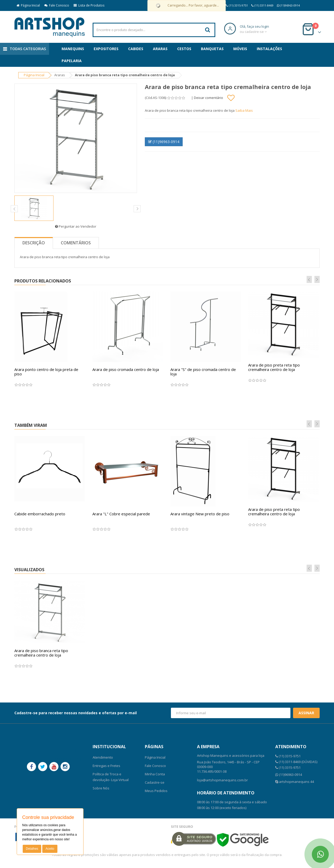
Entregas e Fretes (106, 766)
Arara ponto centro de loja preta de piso (46, 372)
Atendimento (103, 757)
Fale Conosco (57, 5)
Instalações (269, 49)
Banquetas (212, 49)
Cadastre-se (155, 782)
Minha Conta (155, 774)
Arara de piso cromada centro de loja (126, 369)
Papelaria (72, 61)
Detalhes (32, 849)
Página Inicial (28, 5)
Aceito (50, 849)
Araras (160, 49)
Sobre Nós (101, 788)
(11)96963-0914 (164, 142)
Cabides (136, 49)
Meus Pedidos (156, 791)
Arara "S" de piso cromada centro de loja (203, 372)
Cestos (184, 49)
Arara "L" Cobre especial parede (121, 514)
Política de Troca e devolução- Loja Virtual (111, 777)
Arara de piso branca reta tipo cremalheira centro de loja (41, 653)
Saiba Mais (244, 110)
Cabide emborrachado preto (40, 514)
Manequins (73, 49)
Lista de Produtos (89, 5)
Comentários (76, 243)
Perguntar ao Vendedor (76, 226)
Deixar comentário (208, 98)
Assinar (306, 713)
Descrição (34, 243)
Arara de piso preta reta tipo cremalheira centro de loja (274, 367)
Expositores (106, 49)
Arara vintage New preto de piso (200, 514)
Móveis (240, 49)
